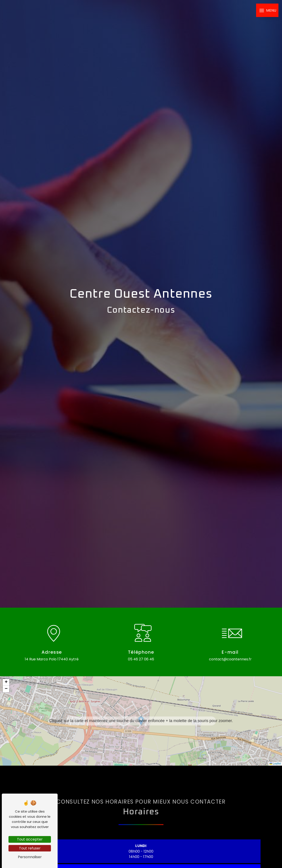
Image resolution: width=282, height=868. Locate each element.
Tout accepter (30, 839)
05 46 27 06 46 (141, 659)
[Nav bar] (267, 10)
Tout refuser (30, 848)
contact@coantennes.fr (230, 659)
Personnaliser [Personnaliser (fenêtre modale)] (30, 857)
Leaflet (275, 764)
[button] (141, 721)
